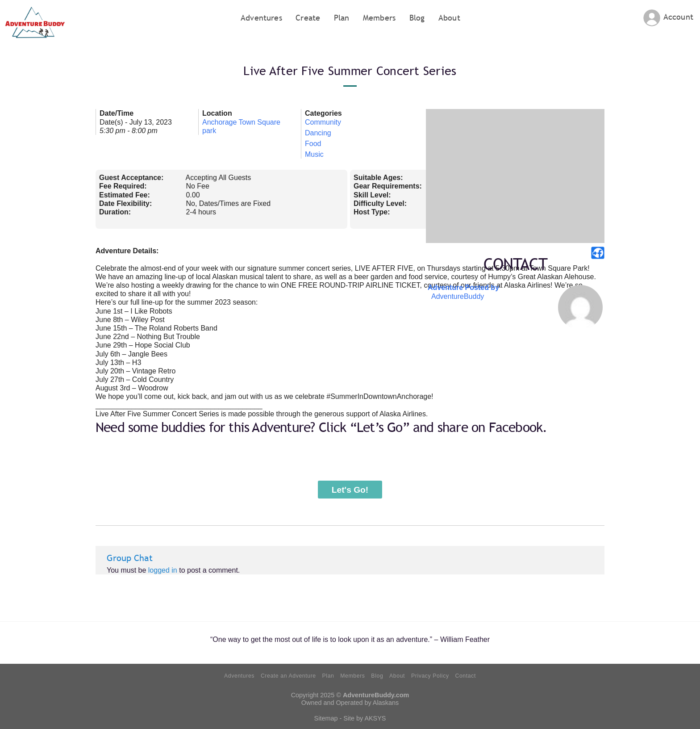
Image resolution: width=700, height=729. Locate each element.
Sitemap (326, 718)
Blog (417, 18)
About (449, 18)
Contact (465, 676)
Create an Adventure (288, 676)
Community (323, 122)
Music (314, 154)
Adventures (261, 18)
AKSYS (375, 718)
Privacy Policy (430, 676)
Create (308, 18)
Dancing (318, 133)
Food (313, 144)
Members (379, 18)
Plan (342, 18)
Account (678, 17)
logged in (163, 570)
